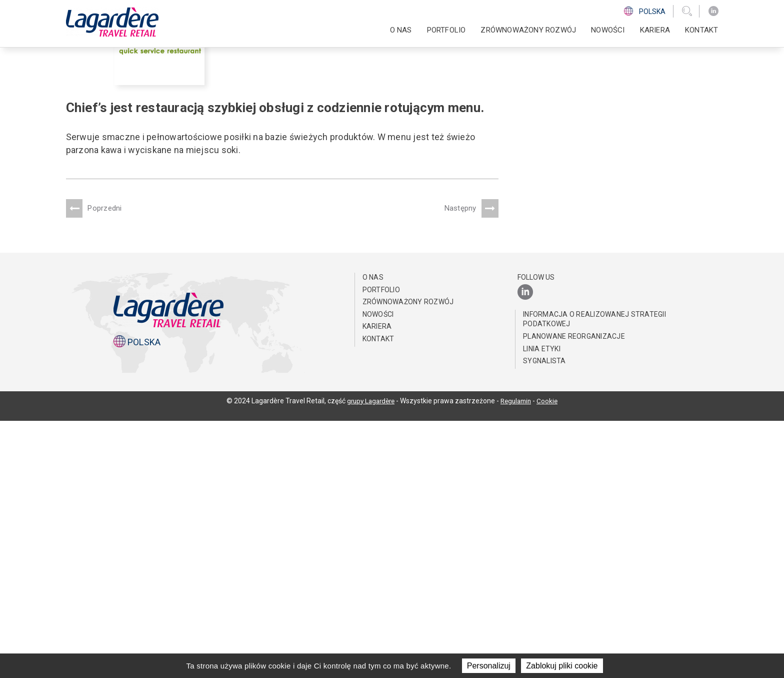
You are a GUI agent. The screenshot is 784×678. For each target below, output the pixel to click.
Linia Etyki (542, 605)
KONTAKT (701, 30)
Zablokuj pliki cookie (562, 666)
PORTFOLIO (446, 30)
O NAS (401, 30)
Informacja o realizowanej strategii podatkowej (594, 576)
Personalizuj (489, 666)
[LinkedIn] (713, 11)
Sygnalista (544, 618)
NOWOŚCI (608, 30)
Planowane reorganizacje (574, 593)
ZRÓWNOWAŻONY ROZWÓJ (528, 30)
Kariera (655, 30)
